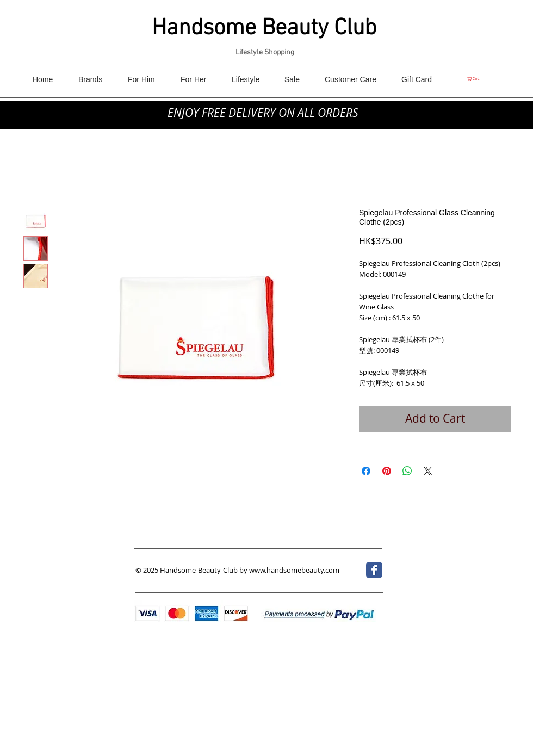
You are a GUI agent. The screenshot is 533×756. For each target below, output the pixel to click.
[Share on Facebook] (366, 471)
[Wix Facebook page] (374, 570)
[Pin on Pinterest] (387, 471)
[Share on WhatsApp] (407, 471)
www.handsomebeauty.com (294, 570)
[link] (475, 79)
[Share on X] (428, 471)
